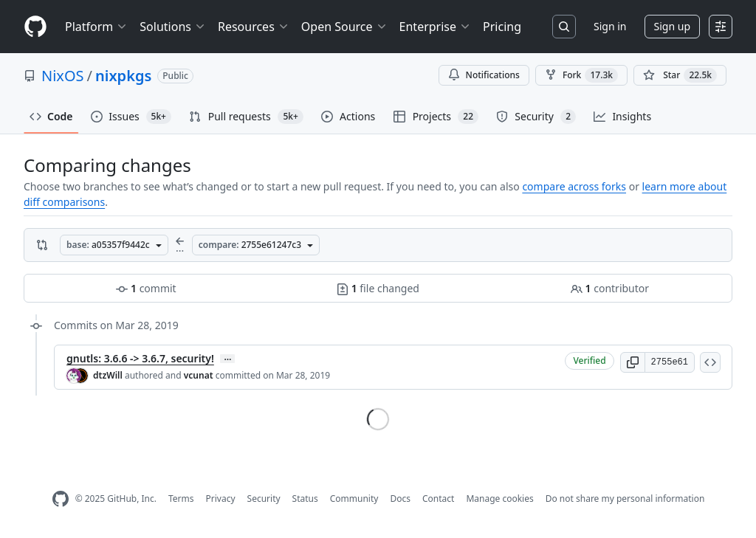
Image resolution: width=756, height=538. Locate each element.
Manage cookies (499, 499)
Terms (181, 499)
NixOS (63, 76)
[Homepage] (35, 27)
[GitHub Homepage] (61, 499)
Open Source (344, 27)
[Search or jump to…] (564, 27)
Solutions (173, 27)
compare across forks (574, 186)
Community (354, 499)
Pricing (502, 27)
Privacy (221, 499)
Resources (254, 27)
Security (264, 499)
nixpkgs (123, 76)
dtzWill (108, 375)
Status (305, 499)
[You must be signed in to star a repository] (680, 75)
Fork (581, 75)
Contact (438, 499)
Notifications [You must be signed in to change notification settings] (484, 75)
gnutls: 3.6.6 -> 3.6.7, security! (140, 358)
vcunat (199, 375)
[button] (633, 362)
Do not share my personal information (625, 499)
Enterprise (435, 27)
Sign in (610, 26)
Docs (400, 499)
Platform (96, 27)
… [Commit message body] (227, 359)
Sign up (672, 26)
